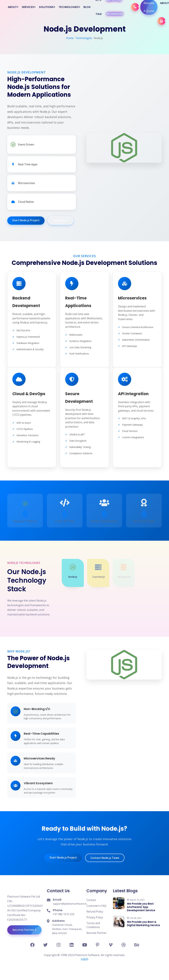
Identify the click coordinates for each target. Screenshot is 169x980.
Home (70, 38)
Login (84, 959)
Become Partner (27, 930)
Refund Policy (95, 912)
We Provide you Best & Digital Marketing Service (143, 924)
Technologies (84, 38)
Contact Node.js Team (105, 858)
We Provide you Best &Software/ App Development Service (141, 907)
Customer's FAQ (96, 906)
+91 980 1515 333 (64, 914)
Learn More (60, 221)
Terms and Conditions (93, 925)
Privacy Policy (95, 917)
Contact (91, 900)
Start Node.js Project (26, 220)
